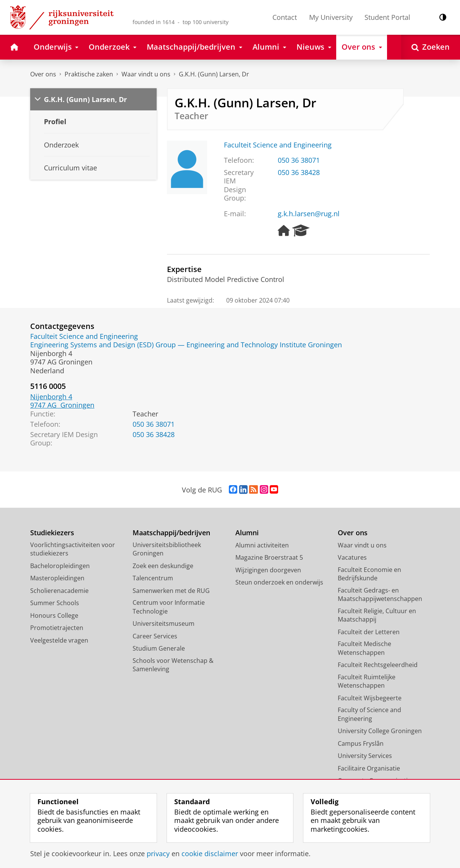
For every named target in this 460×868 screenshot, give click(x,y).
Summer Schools (55, 603)
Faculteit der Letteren (369, 632)
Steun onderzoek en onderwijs (279, 582)
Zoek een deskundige (163, 566)
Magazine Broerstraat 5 (269, 557)
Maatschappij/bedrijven (171, 533)
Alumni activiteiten (262, 545)
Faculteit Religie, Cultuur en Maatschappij (377, 615)
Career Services (155, 636)
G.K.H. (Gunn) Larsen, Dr (214, 74)
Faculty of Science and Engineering (369, 714)
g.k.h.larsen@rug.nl (309, 214)
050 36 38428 (299, 172)
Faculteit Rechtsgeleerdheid (378, 665)
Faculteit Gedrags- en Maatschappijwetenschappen (380, 595)
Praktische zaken (89, 74)
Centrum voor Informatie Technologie (169, 607)
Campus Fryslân (361, 743)
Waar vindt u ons (146, 74)
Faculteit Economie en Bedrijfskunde (369, 574)
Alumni (247, 533)
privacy (158, 853)
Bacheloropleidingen (60, 566)
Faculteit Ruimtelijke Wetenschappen (367, 681)
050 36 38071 (299, 160)
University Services (365, 756)
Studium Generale (159, 648)
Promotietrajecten (57, 628)
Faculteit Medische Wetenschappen (364, 648)
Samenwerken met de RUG (171, 591)
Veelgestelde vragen (59, 640)
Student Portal (387, 17)
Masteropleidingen (57, 578)
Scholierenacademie (59, 591)
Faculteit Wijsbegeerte (370, 698)
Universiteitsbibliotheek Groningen (167, 549)
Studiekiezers (52, 533)
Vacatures (352, 557)
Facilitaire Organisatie (369, 768)
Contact (285, 17)
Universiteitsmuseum (164, 623)
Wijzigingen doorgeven (268, 570)
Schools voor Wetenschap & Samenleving (173, 665)
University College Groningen (380, 731)
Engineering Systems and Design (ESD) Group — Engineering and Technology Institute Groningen (186, 345)
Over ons (43, 74)
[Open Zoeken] (431, 47)
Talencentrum (153, 578)
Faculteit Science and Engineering (278, 145)
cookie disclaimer (210, 853)
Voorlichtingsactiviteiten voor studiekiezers (73, 549)
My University (331, 17)
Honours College (54, 615)
